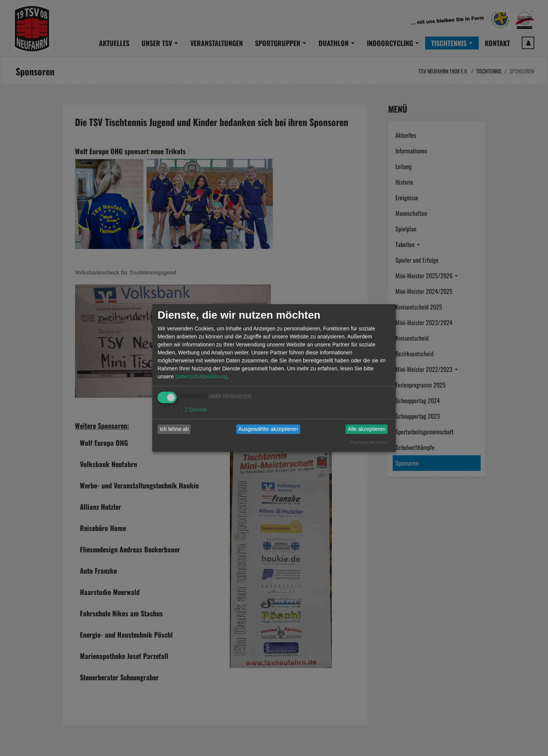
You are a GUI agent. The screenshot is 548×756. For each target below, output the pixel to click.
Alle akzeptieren (367, 429)
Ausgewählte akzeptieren (268, 429)
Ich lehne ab (174, 429)
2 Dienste (194, 410)
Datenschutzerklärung (201, 376)
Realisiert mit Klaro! (369, 442)
